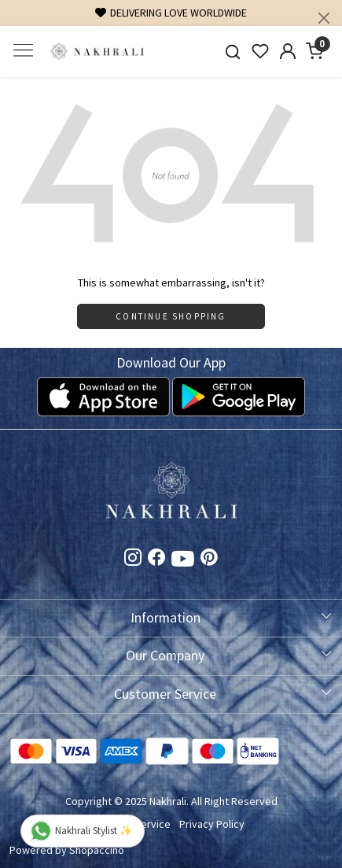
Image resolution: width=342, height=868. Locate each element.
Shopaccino (97, 850)
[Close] (324, 18)
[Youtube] (183, 562)
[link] (233, 52)
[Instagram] (133, 560)
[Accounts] (287, 51)
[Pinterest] (209, 560)
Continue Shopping (171, 316)
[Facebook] (156, 560)
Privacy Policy (212, 824)
